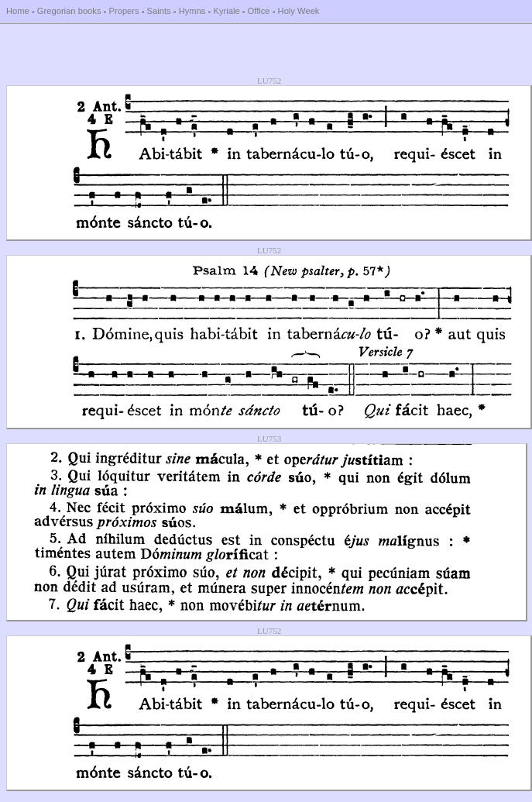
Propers (124, 11)
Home (18, 11)
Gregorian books (69, 11)
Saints (159, 11)
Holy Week (299, 11)
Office (259, 11)
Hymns (192, 11)
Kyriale (226, 11)
